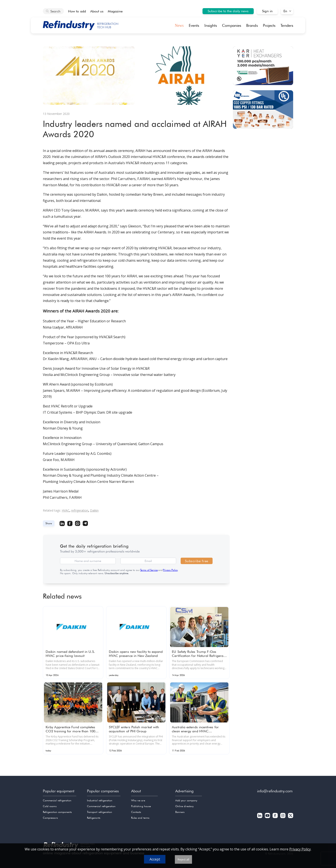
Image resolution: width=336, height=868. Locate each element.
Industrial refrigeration (100, 800)
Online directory (184, 806)
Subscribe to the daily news (228, 11)
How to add (77, 11)
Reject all (183, 859)
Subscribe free (197, 561)
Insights (211, 25)
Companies (232, 25)
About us (97, 11)
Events (194, 25)
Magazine (115, 11)
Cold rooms (50, 806)
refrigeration (80, 510)
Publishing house (141, 806)
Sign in (267, 11)
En (285, 11)
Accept (155, 859)
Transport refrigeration (100, 812)
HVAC (66, 510)
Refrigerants (94, 818)
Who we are (138, 800)
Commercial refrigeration (57, 800)
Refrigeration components (57, 812)
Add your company (186, 800)
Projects (269, 25)
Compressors (50, 818)
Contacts (136, 812)
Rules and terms (140, 818)
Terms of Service (149, 570)
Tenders (287, 25)
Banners (180, 812)
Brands (252, 25)
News (179, 26)
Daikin (94, 510)
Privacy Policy (170, 570)
